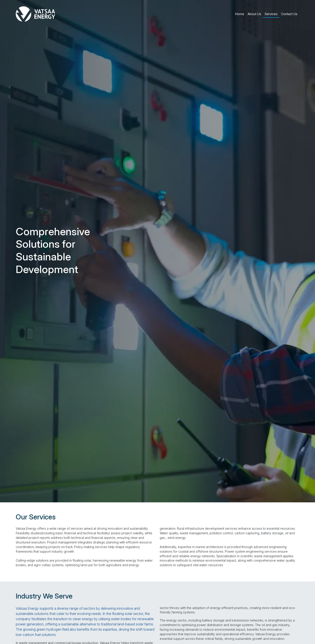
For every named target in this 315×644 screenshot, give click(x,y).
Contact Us (289, 14)
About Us (254, 14)
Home (240, 14)
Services (271, 14)
